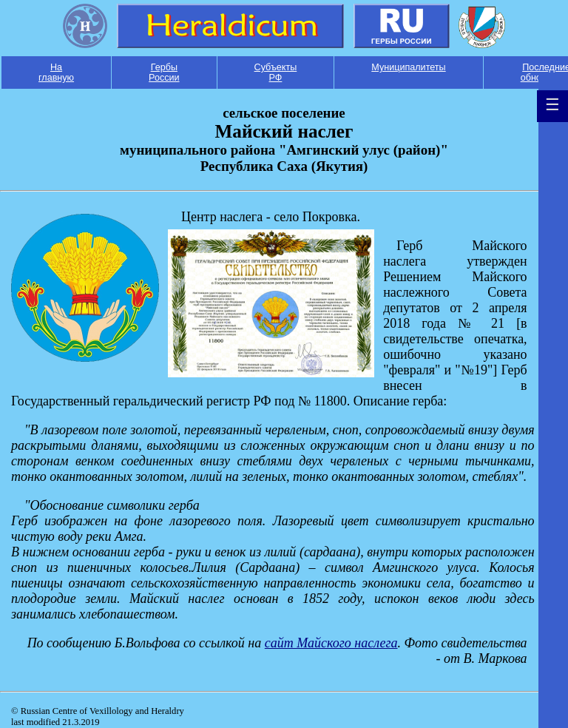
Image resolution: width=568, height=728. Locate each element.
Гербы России (164, 73)
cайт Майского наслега (331, 643)
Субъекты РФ (276, 73)
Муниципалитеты (408, 67)
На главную (56, 73)
